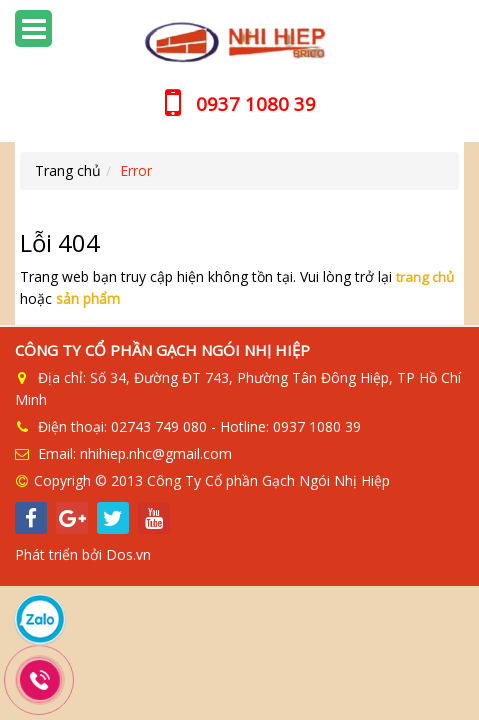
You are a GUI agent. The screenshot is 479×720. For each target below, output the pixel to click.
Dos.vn (128, 555)
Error (136, 170)
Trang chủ (68, 170)
